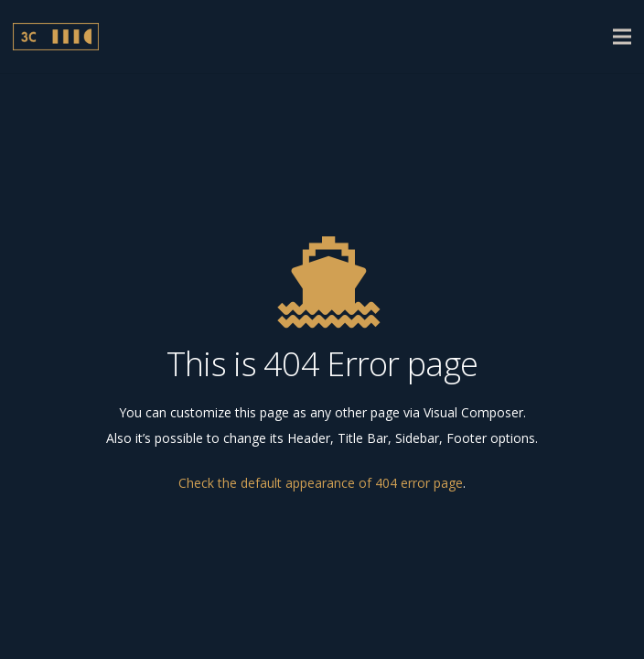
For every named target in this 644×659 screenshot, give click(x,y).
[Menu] (622, 37)
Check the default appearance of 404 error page (321, 483)
